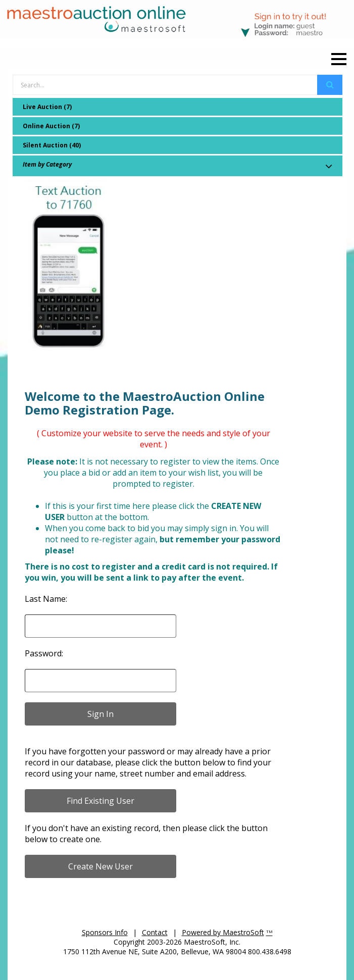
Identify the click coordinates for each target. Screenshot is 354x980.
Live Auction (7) (47, 107)
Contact (155, 932)
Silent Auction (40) (52, 145)
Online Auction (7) (51, 126)
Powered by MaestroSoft (223, 932)
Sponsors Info (105, 932)
